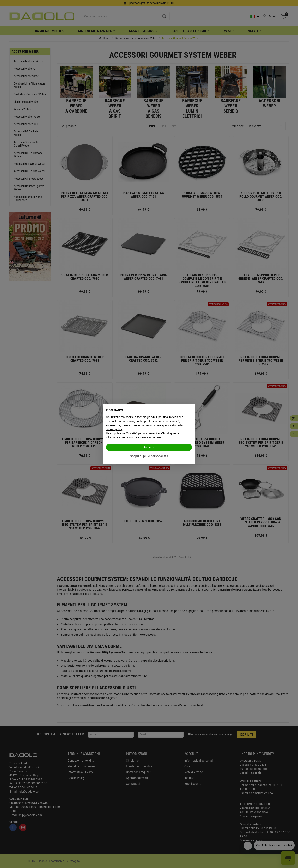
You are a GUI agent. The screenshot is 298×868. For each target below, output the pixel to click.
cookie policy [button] (114, 429)
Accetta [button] (149, 447)
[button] (190, 410)
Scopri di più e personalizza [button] (149, 456)
